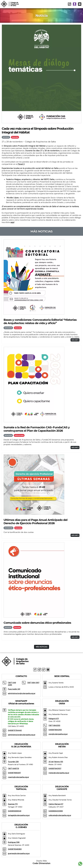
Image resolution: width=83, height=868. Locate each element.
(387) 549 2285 (12, 684)
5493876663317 (14, 773)
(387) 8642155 (54, 725)
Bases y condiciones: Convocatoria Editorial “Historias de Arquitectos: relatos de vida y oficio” (40, 321)
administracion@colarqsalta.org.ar (22, 693)
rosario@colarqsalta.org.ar (18, 777)
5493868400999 (56, 811)
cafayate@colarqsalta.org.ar (60, 815)
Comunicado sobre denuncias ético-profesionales (37, 623)
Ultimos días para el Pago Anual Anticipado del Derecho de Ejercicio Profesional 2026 (36, 521)
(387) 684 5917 (33, 683)
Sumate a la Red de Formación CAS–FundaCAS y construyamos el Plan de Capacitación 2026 (37, 429)
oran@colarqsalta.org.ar (58, 734)
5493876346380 (15, 849)
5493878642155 (55, 730)
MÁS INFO (75, 340)
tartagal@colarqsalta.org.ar (19, 815)
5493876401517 (55, 769)
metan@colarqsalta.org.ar (59, 773)
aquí (12, 222)
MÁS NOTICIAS (42, 647)
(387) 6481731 (13, 769)
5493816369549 (15, 811)
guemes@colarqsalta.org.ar (19, 853)
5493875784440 (15, 730)
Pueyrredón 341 (14, 689)
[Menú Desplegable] (80, 4)
